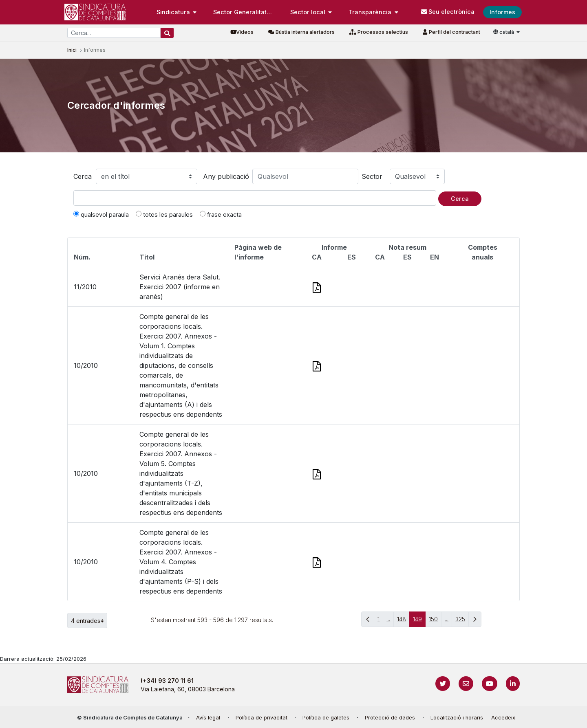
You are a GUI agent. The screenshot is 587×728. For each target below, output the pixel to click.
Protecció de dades (390, 718)
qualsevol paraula (101, 214)
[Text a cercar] (255, 198)
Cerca (83, 176)
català (504, 32)
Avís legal (208, 718)
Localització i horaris (457, 718)
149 (419, 621)
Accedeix (503, 718)
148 (403, 621)
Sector (372, 176)
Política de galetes (326, 718)
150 (435, 621)
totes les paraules (164, 214)
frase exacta (221, 214)
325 (462, 621)
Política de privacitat (262, 718)
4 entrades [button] (89, 620)
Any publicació (226, 176)
